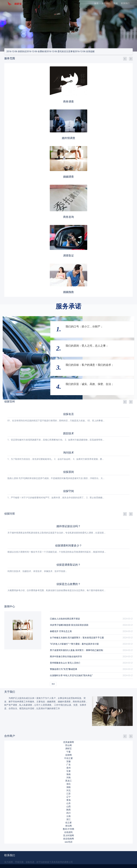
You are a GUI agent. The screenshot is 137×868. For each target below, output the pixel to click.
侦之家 (68, 823)
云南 (68, 816)
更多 (53, 684)
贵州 (68, 768)
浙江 (68, 819)
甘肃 (68, 771)
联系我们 (125, 3)
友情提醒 (85, 51)
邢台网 (68, 745)
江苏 (68, 794)
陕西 (68, 810)
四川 (68, 813)
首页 (96, 3)
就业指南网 (68, 839)
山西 (68, 806)
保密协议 (16, 51)
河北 (68, 790)
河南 (68, 778)
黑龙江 (68, 781)
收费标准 (36, 51)
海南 (68, 774)
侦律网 (68, 755)
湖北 (68, 784)
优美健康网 (68, 742)
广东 (68, 765)
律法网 (68, 826)
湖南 (68, 787)
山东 (68, 803)
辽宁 (68, 797)
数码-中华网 (68, 829)
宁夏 (68, 752)
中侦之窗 (68, 758)
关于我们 (106, 3)
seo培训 (68, 842)
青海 (68, 800)
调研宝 (68, 749)
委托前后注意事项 (61, 51)
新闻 (116, 3)
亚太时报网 (68, 835)
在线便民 (68, 832)
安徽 (68, 761)
